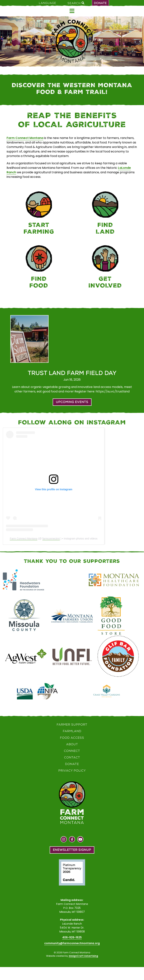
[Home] (72, 41)
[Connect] (105, 267)
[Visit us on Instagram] (64, 840)
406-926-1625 (72, 937)
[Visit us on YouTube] (80, 840)
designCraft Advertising (83, 956)
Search (76, 3)
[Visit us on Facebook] (72, 840)
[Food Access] (39, 267)
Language (48, 3)
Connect (72, 751)
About (72, 744)
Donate (100, 3)
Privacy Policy (72, 771)
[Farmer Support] (39, 214)
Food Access (72, 738)
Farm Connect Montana (25, 138)
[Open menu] (72, 11)
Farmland (72, 731)
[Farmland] (105, 214)
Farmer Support (72, 725)
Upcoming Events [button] (72, 402)
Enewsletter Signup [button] (72, 850)
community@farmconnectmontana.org (72, 943)
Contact (72, 757)
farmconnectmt (51, 539)
